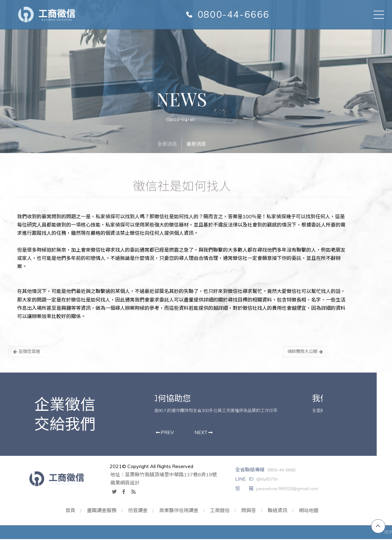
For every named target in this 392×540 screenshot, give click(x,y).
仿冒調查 (138, 511)
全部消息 (167, 144)
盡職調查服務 (101, 511)
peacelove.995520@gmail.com (285, 489)
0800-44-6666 (234, 14)
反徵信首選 (26, 352)
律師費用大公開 (304, 352)
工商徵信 (220, 511)
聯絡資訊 (278, 511)
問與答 (249, 511)
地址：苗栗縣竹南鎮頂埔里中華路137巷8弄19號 (161, 475)
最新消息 (196, 144)
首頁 (70, 511)
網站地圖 (310, 511)
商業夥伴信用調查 (179, 511)
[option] (231, 407)
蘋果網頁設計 (122, 484)
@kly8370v (265, 480)
